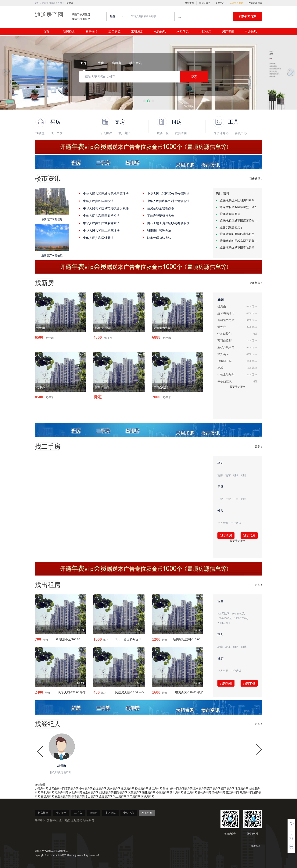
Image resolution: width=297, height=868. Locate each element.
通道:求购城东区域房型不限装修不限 (239, 201)
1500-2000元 (241, 618)
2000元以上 (224, 623)
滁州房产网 (107, 793)
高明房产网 (214, 789)
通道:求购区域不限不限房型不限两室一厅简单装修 (239, 247)
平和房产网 (48, 793)
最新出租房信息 (81, 19)
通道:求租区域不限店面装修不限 (239, 221)
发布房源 (147, 813)
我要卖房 (226, 535)
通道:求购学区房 (230, 214)
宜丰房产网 (200, 789)
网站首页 (189, 3)
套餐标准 (52, 820)
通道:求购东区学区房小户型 (237, 234)
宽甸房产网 (204, 793)
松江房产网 (142, 789)
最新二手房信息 (81, 15)
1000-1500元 (225, 618)
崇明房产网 (228, 789)
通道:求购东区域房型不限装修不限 (239, 241)
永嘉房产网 (106, 797)
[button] (144, 101)
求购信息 (160, 32)
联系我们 (89, 820)
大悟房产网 (41, 789)
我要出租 (163, 133)
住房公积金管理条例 (161, 208)
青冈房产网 (134, 797)
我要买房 (249, 535)
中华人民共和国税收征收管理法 (168, 194)
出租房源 (137, 32)
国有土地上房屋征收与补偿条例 (168, 223)
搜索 (194, 77)
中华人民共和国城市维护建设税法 (106, 208)
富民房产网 (72, 789)
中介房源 (124, 133)
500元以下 (223, 614)
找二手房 (57, 133)
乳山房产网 (120, 797)
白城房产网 (100, 789)
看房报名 (92, 32)
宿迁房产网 (48, 797)
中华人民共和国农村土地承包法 (168, 201)
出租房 (94, 813)
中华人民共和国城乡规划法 (101, 223)
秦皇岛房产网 (91, 793)
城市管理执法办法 (159, 238)
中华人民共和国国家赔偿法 (101, 216)
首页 (46, 32)
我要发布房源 (248, 16)
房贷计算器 (221, 133)
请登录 (70, 3)
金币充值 (64, 820)
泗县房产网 (149, 793)
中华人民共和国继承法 (98, 238)
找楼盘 (40, 133)
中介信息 (251, 32)
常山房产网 (92, 797)
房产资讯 (228, 32)
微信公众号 (205, 3)
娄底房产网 (163, 793)
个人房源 (106, 133)
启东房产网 (61, 793)
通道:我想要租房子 (231, 227)
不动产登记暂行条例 (161, 216)
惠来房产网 (114, 789)
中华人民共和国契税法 (98, 201)
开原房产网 (246, 793)
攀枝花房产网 (171, 789)
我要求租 (181, 133)
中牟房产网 (86, 789)
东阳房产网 (186, 789)
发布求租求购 (255, 3)
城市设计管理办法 (159, 231)
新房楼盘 (69, 32)
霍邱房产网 (242, 789)
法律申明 (40, 820)
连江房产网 (156, 789)
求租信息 (183, 32)
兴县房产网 (75, 793)
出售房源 (114, 32)
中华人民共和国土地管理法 (101, 231)
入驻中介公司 (237, 3)
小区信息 (205, 32)
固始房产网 (121, 793)
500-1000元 (238, 614)
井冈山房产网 (57, 789)
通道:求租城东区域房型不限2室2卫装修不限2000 (239, 207)
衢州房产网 (218, 793)
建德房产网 (128, 789)
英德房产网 (135, 793)
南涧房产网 (148, 797)
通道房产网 (49, 15)
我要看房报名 (238, 387)
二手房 (78, 813)
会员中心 (220, 3)
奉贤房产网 (78, 797)
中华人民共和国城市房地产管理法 (106, 194)
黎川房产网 (177, 793)
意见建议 (77, 820)
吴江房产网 (232, 793)
